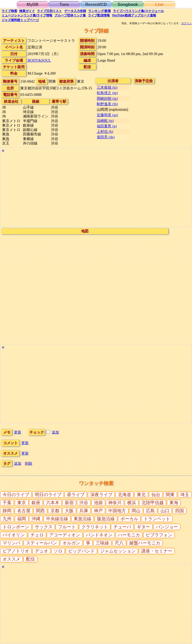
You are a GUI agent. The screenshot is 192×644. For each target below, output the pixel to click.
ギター (143, 527)
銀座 (36, 503)
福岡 (22, 519)
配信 (99, 15)
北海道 (124, 495)
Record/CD (96, 5)
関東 (170, 495)
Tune (64, 5)
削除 (29, 463)
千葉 (7, 503)
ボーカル (129, 519)
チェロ (37, 535)
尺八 (119, 543)
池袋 (98, 503)
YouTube (134, 15)
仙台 (156, 495)
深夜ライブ (101, 495)
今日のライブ (16, 495)
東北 (141, 495)
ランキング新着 (100, 11)
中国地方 (117, 511)
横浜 (132, 503)
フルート (67, 527)
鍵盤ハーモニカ (145, 543)
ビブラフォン (159, 535)
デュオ (41, 551)
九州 (7, 519)
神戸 (98, 511)
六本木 (53, 503)
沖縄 (36, 519)
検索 (9, 11)
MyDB (32, 5)
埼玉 (185, 495)
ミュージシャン (27, 15)
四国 (180, 511)
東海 (174, 503)
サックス (44, 527)
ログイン (187, 23)
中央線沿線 (57, 519)
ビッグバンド (81, 551)
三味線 (102, 543)
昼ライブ (76, 495)
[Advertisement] (96, 190)
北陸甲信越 (153, 503)
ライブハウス (138, 11)
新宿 (69, 503)
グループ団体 (70, 15)
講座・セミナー (157, 551)
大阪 (69, 511)
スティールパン (41, 543)
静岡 (7, 511)
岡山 (136, 511)
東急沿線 (82, 519)
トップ (20, 20)
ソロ (58, 551)
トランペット (157, 519)
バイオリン (14, 535)
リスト (49, 11)
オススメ (11, 559)
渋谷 (84, 503)
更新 (18, 432)
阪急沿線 (106, 519)
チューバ (122, 527)
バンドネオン (99, 535)
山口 (165, 511)
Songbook (128, 5)
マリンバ (11, 543)
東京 (22, 503)
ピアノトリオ (16, 551)
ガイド (27, 11)
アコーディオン (65, 535)
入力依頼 (75, 11)
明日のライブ (48, 495)
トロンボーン (16, 527)
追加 (55, 432)
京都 (55, 511)
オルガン (71, 543)
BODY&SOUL (39, 60)
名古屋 (24, 511)
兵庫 (84, 511)
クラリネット (95, 527)
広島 (150, 511)
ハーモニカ (129, 535)
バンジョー (167, 527)
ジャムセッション (118, 551)
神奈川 (115, 503)
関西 (40, 511)
